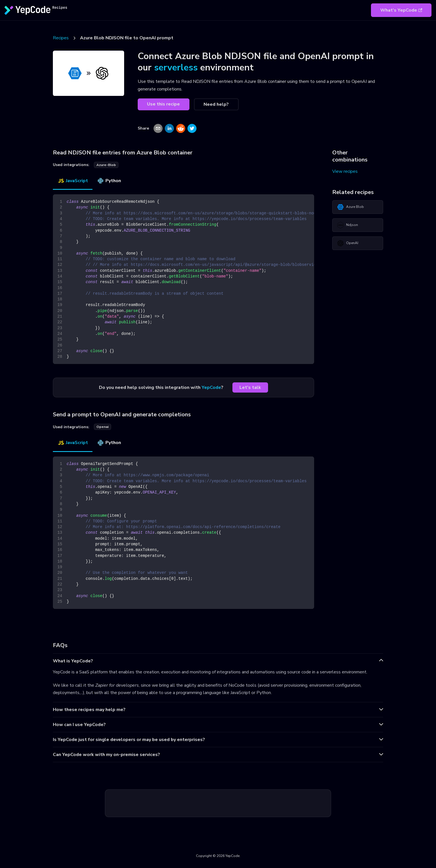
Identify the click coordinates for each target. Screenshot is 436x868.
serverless (176, 67)
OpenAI (348, 243)
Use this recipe (163, 104)
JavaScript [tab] (73, 181)
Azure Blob (350, 207)
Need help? (216, 104)
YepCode (211, 387)
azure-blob (106, 165)
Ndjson (347, 225)
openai (102, 427)
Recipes (61, 38)
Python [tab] (109, 181)
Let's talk (250, 387)
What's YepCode (401, 10)
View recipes (345, 171)
